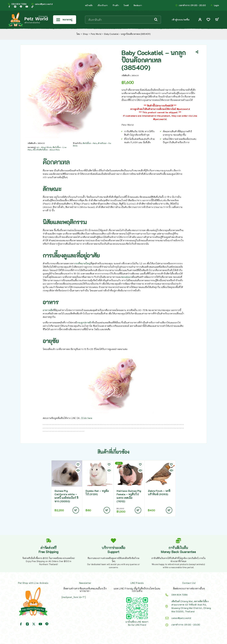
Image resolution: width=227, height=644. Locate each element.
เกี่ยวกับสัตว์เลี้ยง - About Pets (46, 150)
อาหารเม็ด (48, 310)
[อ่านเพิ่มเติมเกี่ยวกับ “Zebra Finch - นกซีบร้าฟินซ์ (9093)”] (169, 510)
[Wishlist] (208, 20)
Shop (85, 34)
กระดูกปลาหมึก (85, 322)
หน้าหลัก (89, 5)
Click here (87, 418)
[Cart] (217, 20)
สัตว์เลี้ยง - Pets (90, 143)
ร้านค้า (116, 5)
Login (216, 5)
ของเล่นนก (126, 277)
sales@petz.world (44, 4)
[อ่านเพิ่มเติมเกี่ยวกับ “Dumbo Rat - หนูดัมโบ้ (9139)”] (107, 510)
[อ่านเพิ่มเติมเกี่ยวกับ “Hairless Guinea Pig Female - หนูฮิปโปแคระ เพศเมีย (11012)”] (138, 510)
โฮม (78, 34)
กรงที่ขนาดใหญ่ (83, 263)
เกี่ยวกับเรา (103, 5)
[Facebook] (9, 7)
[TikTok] (32, 7)
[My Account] (200, 20)
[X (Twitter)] (34, 624)
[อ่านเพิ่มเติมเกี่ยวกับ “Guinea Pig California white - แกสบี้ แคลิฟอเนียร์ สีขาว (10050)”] (76, 510)
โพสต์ (126, 5)
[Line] (21, 7)
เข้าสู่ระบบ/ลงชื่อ (181, 20)
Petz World (96, 34)
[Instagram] (15, 7)
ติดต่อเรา (138, 5)
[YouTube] (27, 7)
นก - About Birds (44, 147)
